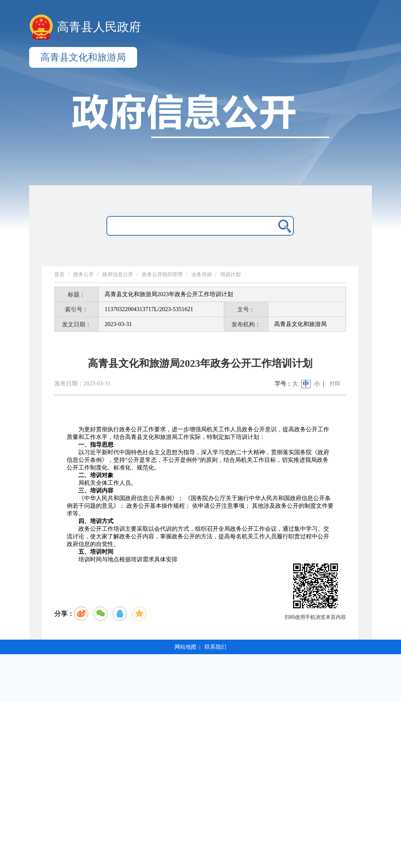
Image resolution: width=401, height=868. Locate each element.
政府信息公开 (118, 274)
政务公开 (83, 274)
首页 (59, 274)
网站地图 (186, 647)
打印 (335, 384)
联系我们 (215, 647)
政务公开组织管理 (162, 274)
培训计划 (230, 274)
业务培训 (202, 274)
